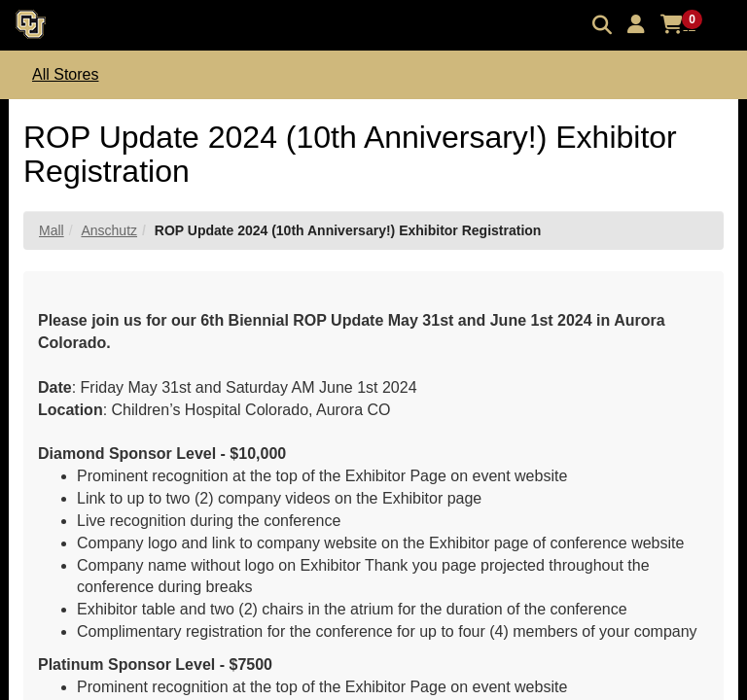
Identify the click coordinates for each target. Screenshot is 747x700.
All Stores (65, 74)
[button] (636, 24)
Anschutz (109, 230)
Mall (52, 230)
